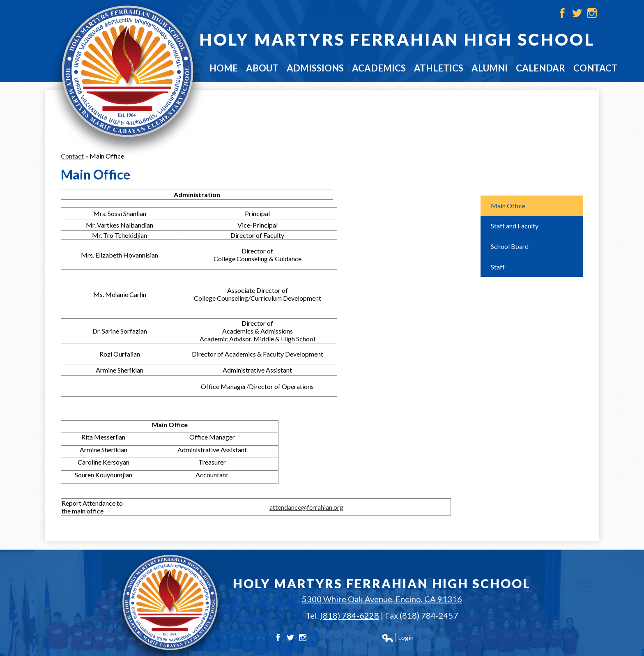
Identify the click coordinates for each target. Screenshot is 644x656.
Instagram (592, 13)
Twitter (577, 13)
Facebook (562, 13)
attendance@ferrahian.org (306, 507)
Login (398, 638)
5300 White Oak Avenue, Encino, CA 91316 (382, 599)
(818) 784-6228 (350, 615)
